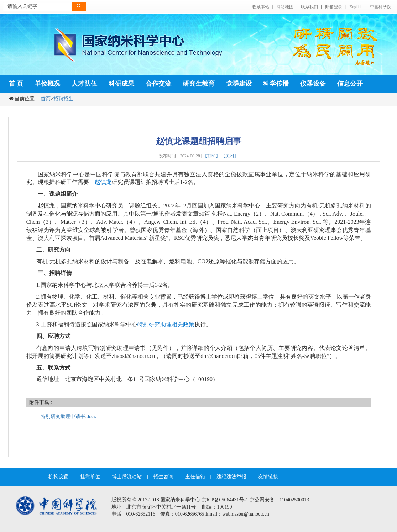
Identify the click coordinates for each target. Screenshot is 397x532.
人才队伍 (84, 84)
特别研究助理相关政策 (166, 324)
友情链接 (268, 477)
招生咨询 (163, 477)
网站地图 (285, 7)
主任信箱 (195, 477)
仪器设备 (313, 84)
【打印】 (211, 156)
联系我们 (309, 7)
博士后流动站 (127, 477)
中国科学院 (381, 7)
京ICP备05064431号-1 (225, 500)
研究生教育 (199, 84)
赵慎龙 (103, 182)
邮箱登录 (334, 7)
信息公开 (350, 84)
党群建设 (239, 84)
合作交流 (158, 84)
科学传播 (276, 84)
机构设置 (58, 477)
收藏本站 (261, 7)
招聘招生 (63, 99)
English (356, 7)
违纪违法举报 (231, 477)
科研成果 (121, 84)
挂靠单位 (90, 477)
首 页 (16, 84)
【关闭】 (230, 156)
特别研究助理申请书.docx (69, 417)
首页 (46, 99)
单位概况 (47, 84)
